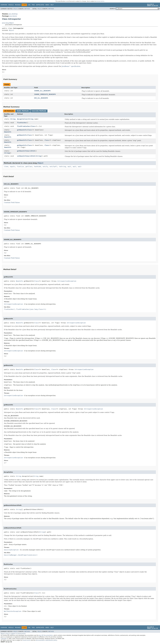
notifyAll (53, 167)
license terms (100, 1)
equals (13, 167)
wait (69, 167)
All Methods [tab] (9, 111)
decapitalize (22, 119)
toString (62, 167)
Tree (33, 5)
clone (6, 167)
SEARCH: (112, 9)
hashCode (37, 167)
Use (29, 5)
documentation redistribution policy (46, 640)
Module (11, 5)
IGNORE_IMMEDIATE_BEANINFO (45, 94)
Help (52, 5)
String (13, 119)
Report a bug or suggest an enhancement (13, 634)
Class (33, 126)
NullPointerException (13, 611)
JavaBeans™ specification (71, 66)
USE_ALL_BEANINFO (41, 98)
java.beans (13, 16)
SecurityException (11, 550)
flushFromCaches (23, 126)
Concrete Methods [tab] (39, 111)
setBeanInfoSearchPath (26, 156)
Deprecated (40, 5)
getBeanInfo (22, 130)
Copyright (4, 639)
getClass (29, 167)
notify (45, 167)
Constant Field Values (12, 203)
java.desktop (13, 14)
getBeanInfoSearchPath (26, 151)
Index (47, 5)
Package (18, 5)
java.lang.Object (8, 23)
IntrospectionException (67, 281)
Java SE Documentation (46, 635)
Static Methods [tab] (23, 111)
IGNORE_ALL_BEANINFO (42, 91)
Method (27, 9)
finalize (20, 167)
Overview (4, 5)
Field (15, 9)
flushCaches (22, 123)
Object (11, 30)
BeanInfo (8, 132)
